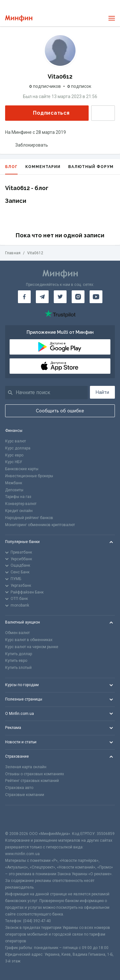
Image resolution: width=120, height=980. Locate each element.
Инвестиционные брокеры (29, 476)
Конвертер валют (21, 504)
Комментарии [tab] (43, 167)
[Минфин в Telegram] (42, 297)
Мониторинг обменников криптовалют (40, 525)
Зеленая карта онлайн (26, 767)
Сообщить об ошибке (60, 411)
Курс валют (16, 441)
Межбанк (14, 483)
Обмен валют (17, 633)
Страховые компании (25, 795)
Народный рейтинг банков (29, 518)
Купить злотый (18, 668)
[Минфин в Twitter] (60, 297)
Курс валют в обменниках (29, 640)
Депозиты (14, 490)
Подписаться (46, 113)
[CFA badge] (19, 818)
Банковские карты (22, 469)
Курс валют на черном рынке (32, 647)
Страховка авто (19, 788)
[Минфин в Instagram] (78, 297)
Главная (13, 253)
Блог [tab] (11, 169)
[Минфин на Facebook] (24, 297)
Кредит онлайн (19, 511)
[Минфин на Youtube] (96, 297)
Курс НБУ (14, 462)
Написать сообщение (103, 113)
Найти (102, 392)
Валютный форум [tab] (91, 167)
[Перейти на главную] (19, 18)
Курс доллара (18, 448)
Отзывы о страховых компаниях (35, 774)
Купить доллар (19, 654)
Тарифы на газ (18, 497)
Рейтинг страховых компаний (32, 781)
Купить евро (16, 661)
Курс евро (14, 455)
